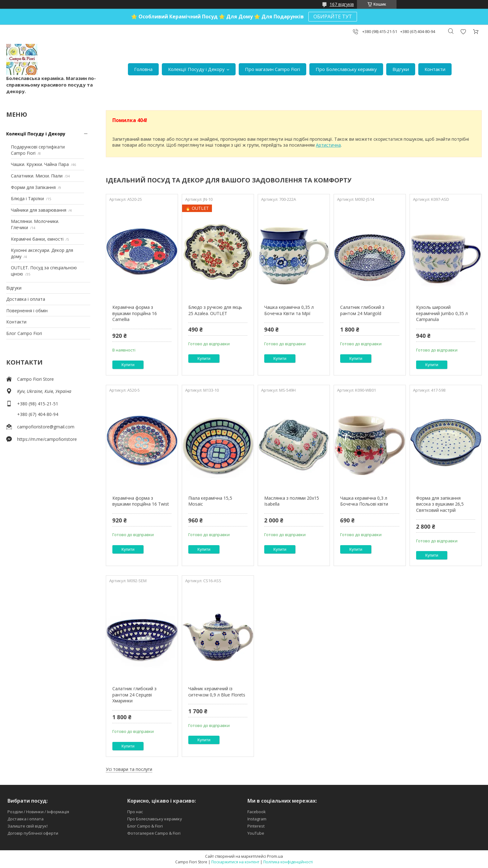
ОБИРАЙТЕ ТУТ (333, 17)
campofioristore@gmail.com (46, 427)
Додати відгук (463, 32)
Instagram (257, 819)
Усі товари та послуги (129, 769)
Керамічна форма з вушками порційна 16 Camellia (135, 313)
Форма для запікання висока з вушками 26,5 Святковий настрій (440, 504)
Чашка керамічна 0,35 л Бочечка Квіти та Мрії (289, 310)
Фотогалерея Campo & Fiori (154, 833)
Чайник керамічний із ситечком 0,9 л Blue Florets (217, 692)
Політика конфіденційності (288, 862)
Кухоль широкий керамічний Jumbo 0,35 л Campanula (442, 313)
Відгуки (401, 69)
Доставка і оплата (26, 299)
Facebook (257, 812)
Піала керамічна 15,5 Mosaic (210, 501)
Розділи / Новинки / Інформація (38, 812)
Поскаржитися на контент (235, 862)
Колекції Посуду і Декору (196, 69)
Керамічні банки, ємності (37, 239)
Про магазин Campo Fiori (272, 69)
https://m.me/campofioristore (47, 439)
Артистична (328, 145)
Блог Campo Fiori (24, 333)
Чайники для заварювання (39, 210)
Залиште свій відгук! (28, 826)
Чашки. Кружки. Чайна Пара (40, 164)
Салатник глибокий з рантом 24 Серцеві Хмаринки (134, 695)
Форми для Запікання (33, 187)
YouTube (256, 833)
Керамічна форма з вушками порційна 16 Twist (141, 501)
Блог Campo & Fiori (145, 826)
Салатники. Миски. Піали (37, 176)
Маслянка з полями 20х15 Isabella (292, 501)
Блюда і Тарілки (27, 198)
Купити (128, 365)
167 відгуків (342, 4)
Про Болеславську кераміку (346, 69)
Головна (143, 69)
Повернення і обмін (27, 311)
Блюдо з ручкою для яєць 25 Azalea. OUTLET (215, 310)
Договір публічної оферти (33, 833)
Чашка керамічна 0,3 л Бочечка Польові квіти (364, 501)
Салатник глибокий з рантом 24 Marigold (362, 310)
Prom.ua (275, 856)
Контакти (435, 69)
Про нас (135, 812)
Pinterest (256, 826)
